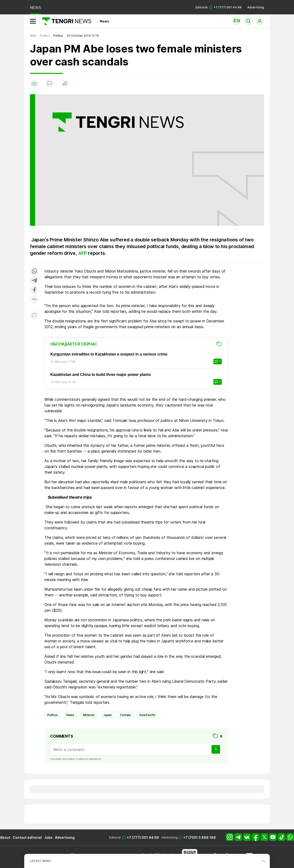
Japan (108, 715)
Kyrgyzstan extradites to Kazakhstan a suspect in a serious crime (109, 354)
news (70, 715)
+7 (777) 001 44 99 (143, 837)
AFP (83, 253)
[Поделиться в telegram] (34, 281)
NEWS (35, 8)
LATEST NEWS (40, 861)
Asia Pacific (147, 715)
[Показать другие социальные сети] (34, 300)
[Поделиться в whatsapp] (34, 271)
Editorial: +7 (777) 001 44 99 (218, 7)
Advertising (256, 7)
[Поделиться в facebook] (34, 290)
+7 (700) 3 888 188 (200, 837)
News (104, 21)
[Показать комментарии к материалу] (34, 315)
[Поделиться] (65, 84)
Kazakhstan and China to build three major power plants (101, 375)
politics (53, 715)
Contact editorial (27, 837)
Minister (89, 715)
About (5, 837)
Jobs (48, 837)
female (126, 715)
